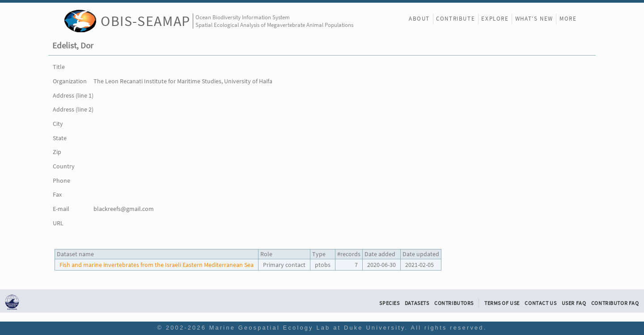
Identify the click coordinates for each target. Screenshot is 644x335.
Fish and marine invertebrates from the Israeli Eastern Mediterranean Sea (157, 265)
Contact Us (540, 303)
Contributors (454, 303)
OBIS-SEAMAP (146, 21)
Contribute (455, 19)
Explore (495, 19)
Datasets (417, 303)
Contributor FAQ (615, 303)
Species (389, 303)
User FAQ (574, 303)
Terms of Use (502, 303)
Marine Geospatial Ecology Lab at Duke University (307, 328)
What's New (534, 19)
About (419, 19)
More (568, 19)
